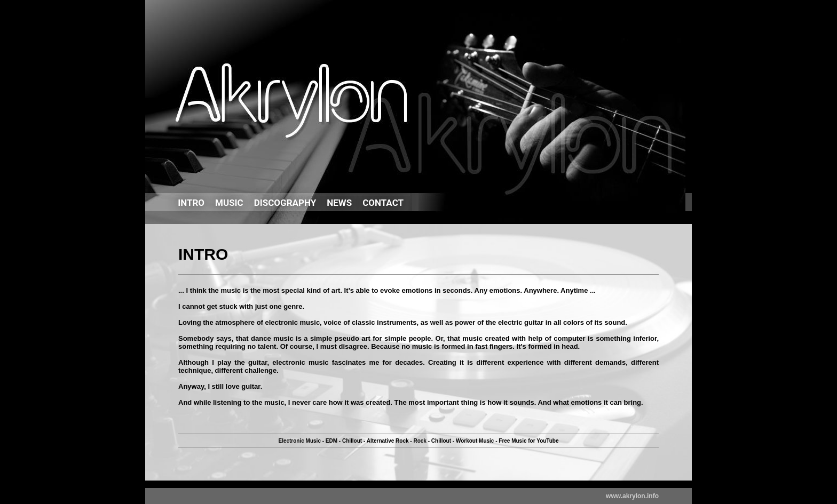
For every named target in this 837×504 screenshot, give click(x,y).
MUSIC (229, 203)
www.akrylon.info (632, 496)
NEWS (339, 203)
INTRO (191, 203)
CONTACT (383, 203)
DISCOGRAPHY (285, 203)
